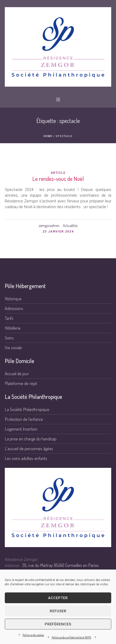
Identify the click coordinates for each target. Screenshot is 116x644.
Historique (13, 299)
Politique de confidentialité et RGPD (71, 637)
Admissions (14, 308)
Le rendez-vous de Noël (58, 179)
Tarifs (9, 318)
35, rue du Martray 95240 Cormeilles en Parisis (61, 565)
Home (48, 136)
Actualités (70, 226)
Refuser (58, 611)
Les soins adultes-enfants (26, 458)
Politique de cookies (33, 635)
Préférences (58, 624)
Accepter (58, 598)
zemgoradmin (49, 226)
